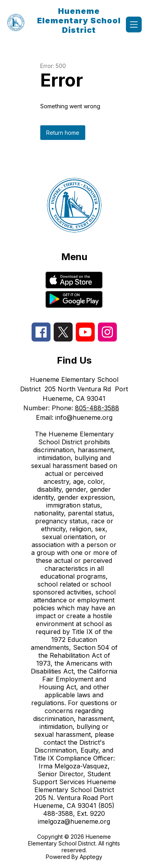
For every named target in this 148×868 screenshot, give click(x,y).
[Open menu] (134, 25)
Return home (63, 133)
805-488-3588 (97, 408)
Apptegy (91, 857)
